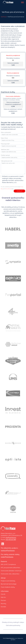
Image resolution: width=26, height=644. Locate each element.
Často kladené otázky (8, 587)
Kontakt (3, 607)
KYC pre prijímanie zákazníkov (11, 568)
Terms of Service (8, 189)
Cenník (3, 594)
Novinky (4, 604)
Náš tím (3, 597)
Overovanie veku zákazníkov (10, 574)
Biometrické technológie (9, 584)
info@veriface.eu (11, 537)
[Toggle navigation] (23, 3)
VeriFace (4, 17)
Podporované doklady (8, 581)
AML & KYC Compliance (8, 564)
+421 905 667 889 (11, 540)
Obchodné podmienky (13, 625)
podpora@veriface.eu (8, 550)
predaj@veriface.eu (7, 557)
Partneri (3, 600)
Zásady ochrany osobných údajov (13, 622)
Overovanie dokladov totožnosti (11, 571)
